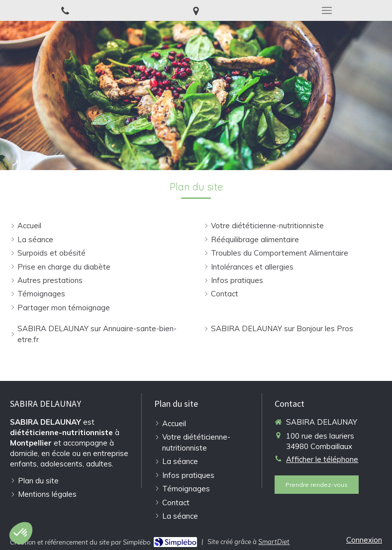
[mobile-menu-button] (327, 10)
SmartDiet (274, 542)
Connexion (364, 540)
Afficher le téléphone (322, 459)
